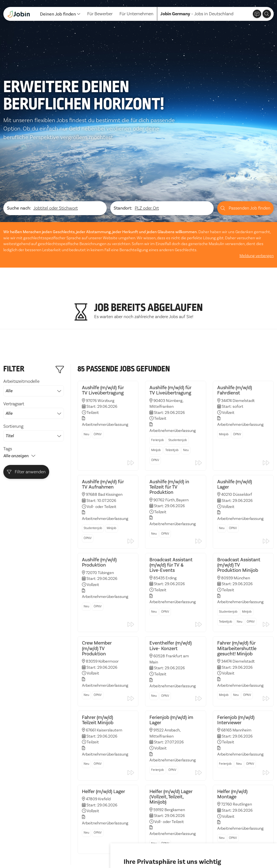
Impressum (43, 854)
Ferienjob (158, 377)
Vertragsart (34, 347)
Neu (86, 371)
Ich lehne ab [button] (174, 848)
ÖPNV (98, 371)
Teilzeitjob (172, 387)
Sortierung (34, 369)
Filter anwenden (26, 408)
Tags (8, 385)
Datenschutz (16, 854)
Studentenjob (178, 377)
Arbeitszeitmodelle (34, 324)
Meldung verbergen (257, 192)
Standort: (123, 145)
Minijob (156, 387)
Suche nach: (19, 145)
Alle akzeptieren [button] (141, 848)
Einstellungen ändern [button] (212, 848)
